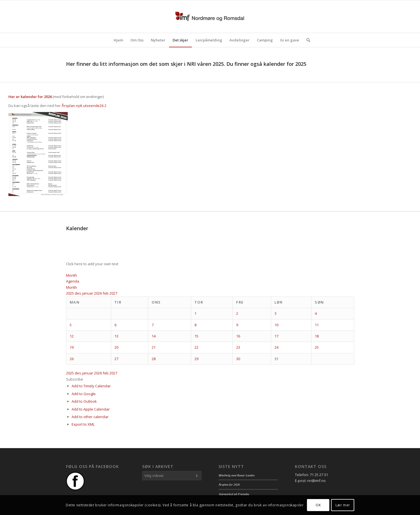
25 (317, 347)
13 (116, 336)
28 (154, 359)
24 (276, 347)
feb (106, 293)
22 (196, 347)
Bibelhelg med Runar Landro (237, 475)
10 (276, 325)
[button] (75, 379)
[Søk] (306, 40)
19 (72, 347)
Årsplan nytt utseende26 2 (84, 106)
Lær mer (343, 505)
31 (276, 359)
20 (116, 347)
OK (318, 505)
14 (154, 336)
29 (196, 359)
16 (238, 336)
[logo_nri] (210, 17)
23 (238, 347)
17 (276, 336)
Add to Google (84, 394)
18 (317, 336)
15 (196, 336)
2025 (70, 293)
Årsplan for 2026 (229, 484)
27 (116, 359)
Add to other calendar (90, 417)
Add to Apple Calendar (91, 409)
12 (72, 336)
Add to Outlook (84, 401)
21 (154, 347)
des (78, 293)
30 (238, 359)
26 (72, 359)
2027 (113, 293)
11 (317, 325)
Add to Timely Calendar (91, 386)
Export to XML (83, 424)
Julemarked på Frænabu (234, 494)
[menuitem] (118, 40)
